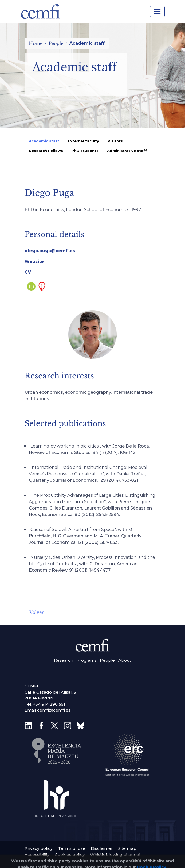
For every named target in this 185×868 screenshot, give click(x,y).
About (125, 660)
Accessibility (37, 854)
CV (28, 272)
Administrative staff (127, 151)
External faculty (83, 141)
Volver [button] (37, 612)
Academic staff (44, 141)
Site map (127, 848)
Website (34, 261)
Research (64, 660)
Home (36, 43)
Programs (86, 660)
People (56, 43)
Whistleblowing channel (115, 854)
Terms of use (72, 848)
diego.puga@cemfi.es (50, 251)
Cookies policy (70, 854)
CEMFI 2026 (144, 860)
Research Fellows (46, 151)
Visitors (115, 141)
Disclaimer (102, 848)
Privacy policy (39, 848)
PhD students (85, 151)
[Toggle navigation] (157, 12)
